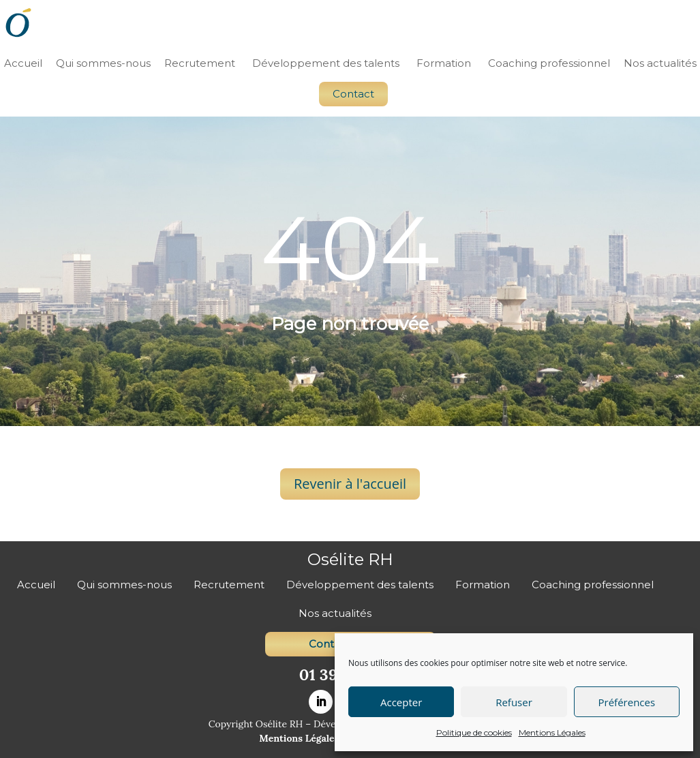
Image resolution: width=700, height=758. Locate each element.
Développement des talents (326, 63)
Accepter (401, 702)
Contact (353, 94)
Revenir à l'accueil (350, 484)
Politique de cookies (474, 732)
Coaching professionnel (549, 63)
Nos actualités (660, 63)
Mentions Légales (552, 732)
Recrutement (200, 63)
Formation (444, 63)
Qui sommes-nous (103, 63)
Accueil (23, 63)
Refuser (514, 702)
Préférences (627, 702)
